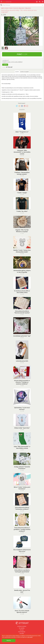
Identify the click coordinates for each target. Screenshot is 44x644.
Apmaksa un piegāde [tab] (25, 72)
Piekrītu (9, 640)
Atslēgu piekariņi (28, 8)
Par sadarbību (22, 628)
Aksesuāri (11, 8)
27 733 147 (9, 67)
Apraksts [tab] (17, 72)
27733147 (24, 623)
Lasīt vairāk (30, 637)
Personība (22, 633)
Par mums (22, 630)
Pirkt (22, 54)
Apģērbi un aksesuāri (5, 8)
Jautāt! (5, 65)
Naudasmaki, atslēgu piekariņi (19, 8)
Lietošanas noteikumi (22, 626)
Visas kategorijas (22, 632)
